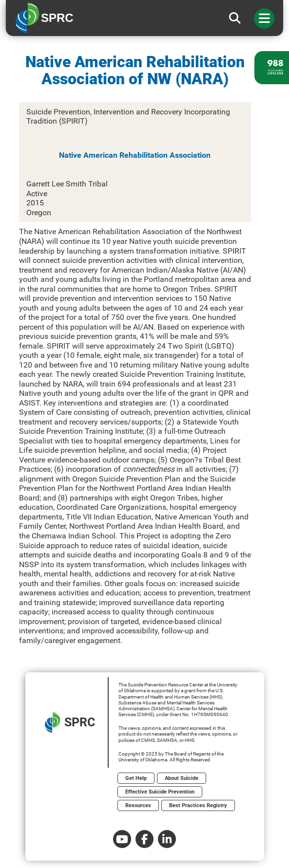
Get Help (136, 778)
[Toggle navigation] (264, 18)
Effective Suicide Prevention (160, 792)
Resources (138, 805)
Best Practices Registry (198, 805)
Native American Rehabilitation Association (135, 155)
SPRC (70, 722)
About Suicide (182, 778)
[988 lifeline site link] (272, 68)
